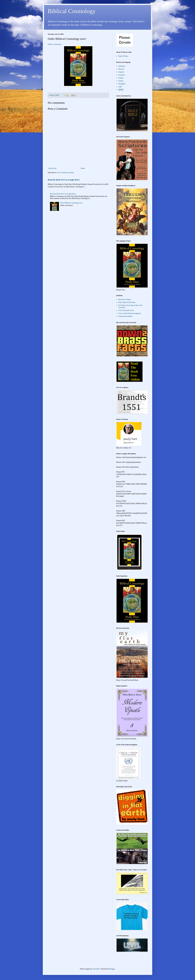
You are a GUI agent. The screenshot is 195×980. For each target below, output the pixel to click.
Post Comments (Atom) (66, 173)
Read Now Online (125, 299)
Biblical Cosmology (72, 11)
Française (122, 75)
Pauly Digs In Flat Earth (127, 302)
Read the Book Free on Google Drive (64, 180)
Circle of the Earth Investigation (130, 313)
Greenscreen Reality (125, 316)
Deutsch (121, 69)
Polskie (121, 81)
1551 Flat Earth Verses (126, 310)
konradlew (96, 969)
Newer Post (52, 168)
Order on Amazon (55, 44)
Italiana (121, 78)
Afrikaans (122, 66)
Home (83, 168)
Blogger (112, 969)
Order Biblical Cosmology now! (71, 203)
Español (121, 72)
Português (122, 84)
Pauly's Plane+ (123, 56)
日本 (120, 87)
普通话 (121, 90)
